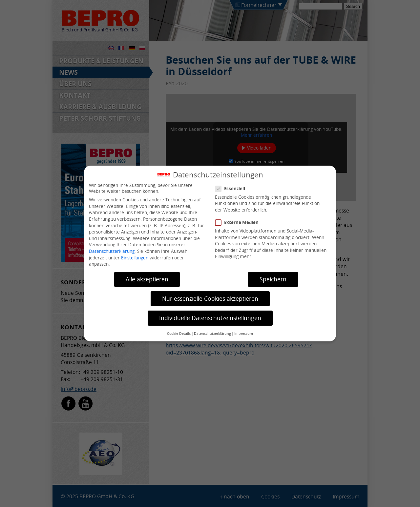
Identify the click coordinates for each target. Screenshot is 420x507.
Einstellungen (135, 258)
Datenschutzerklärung (112, 251)
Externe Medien (240, 222)
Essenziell (233, 189)
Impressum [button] (244, 334)
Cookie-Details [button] (179, 334)
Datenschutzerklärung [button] (212, 334)
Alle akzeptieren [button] (147, 279)
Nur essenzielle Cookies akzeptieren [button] (210, 299)
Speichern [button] (273, 279)
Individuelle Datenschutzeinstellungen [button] (210, 318)
